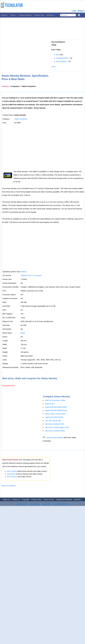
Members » (51, 15)
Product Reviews (25, 15)
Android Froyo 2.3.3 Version (31, 275)
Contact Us (16, 499)
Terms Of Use (49, 499)
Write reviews (12, 471)
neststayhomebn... (63, 58)
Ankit (58, 55)
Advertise (77, 499)
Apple (23, 333)
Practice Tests (39, 15)
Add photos (11, 474)
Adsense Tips (35, 504)
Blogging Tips (46, 504)
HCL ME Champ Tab (53, 421)
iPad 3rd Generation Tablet (55, 400)
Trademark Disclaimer (64, 499)
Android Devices (22, 504)
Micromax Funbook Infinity (55, 431)
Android (23, 272)
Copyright (26, 499)
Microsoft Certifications (61, 504)
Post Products (12, 477)
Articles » (5, 15)
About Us (6, 499)
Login (74, 11)
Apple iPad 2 (50, 404)
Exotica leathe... (62, 61)
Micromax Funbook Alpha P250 (57, 427)
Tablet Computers (21, 119)
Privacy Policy (36, 499)
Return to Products (9, 486)
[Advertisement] (25, 42)
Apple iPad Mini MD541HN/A (56, 407)
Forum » (14, 15)
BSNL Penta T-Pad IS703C (55, 414)
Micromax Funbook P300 (55, 424)
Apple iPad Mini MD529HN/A (56, 410)
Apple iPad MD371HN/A (54, 417)
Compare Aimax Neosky (54, 437)
